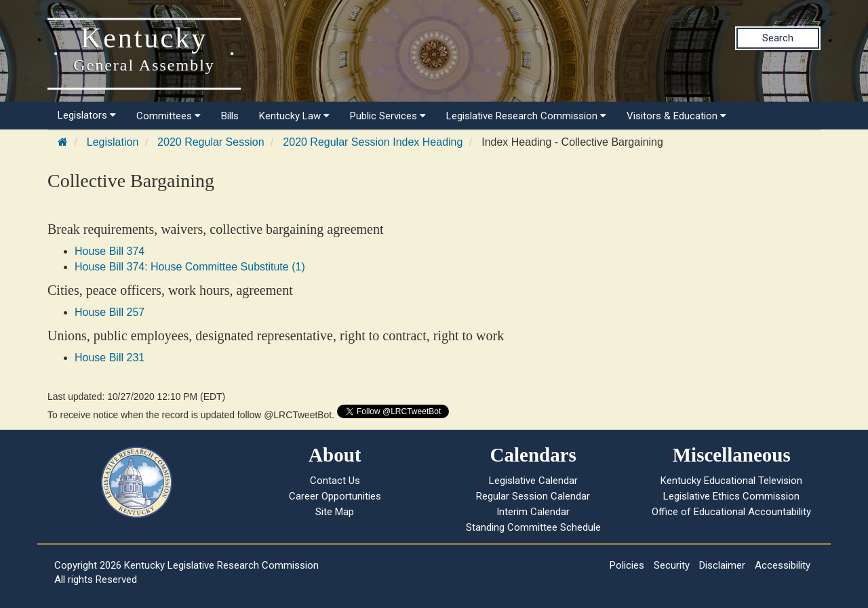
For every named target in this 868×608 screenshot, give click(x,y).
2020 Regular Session (211, 142)
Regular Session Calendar (533, 496)
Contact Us (335, 481)
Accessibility (783, 565)
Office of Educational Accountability (731, 512)
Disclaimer (722, 565)
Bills (230, 116)
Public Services (388, 116)
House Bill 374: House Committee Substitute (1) (190, 267)
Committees (169, 116)
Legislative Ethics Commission (731, 496)
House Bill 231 (110, 358)
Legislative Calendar (533, 481)
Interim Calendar (533, 512)
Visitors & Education (676, 116)
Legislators (87, 115)
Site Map (335, 512)
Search (778, 38)
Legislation (113, 142)
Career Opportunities (335, 496)
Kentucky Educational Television (731, 481)
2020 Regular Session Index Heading (373, 142)
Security (672, 565)
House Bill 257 (110, 312)
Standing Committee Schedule (533, 527)
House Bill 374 (110, 251)
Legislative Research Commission (526, 116)
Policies (627, 565)
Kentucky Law (294, 116)
